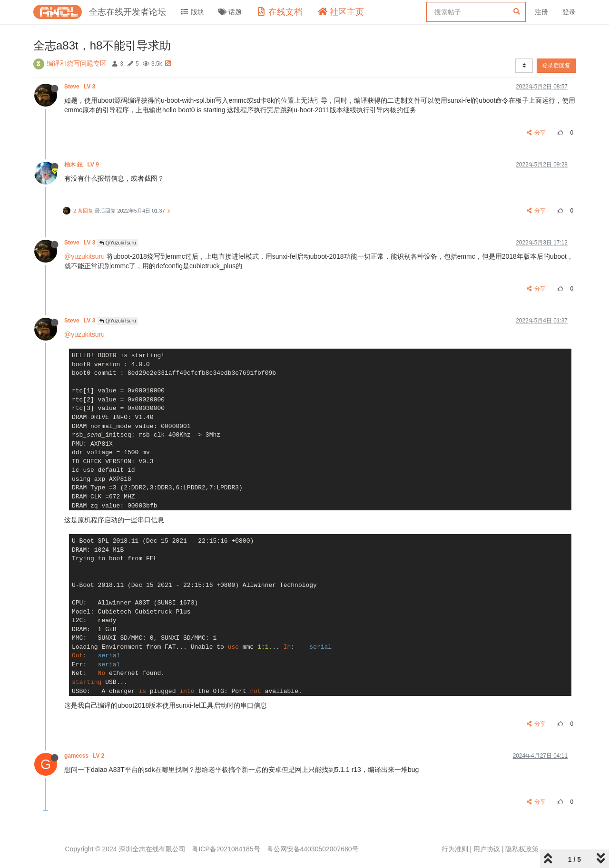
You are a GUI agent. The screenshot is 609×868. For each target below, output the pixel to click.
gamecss (85, 756)
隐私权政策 (522, 849)
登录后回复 (556, 66)
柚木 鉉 (82, 165)
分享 (536, 133)
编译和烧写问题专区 (77, 63)
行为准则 (455, 849)
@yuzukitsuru (84, 256)
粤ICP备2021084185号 (226, 849)
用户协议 (487, 849)
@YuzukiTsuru (118, 243)
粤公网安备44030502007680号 (313, 849)
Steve (81, 87)
